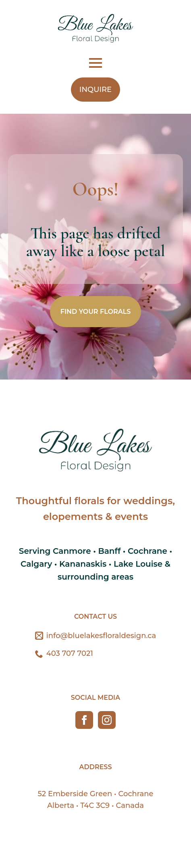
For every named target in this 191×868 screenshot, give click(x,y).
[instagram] (107, 720)
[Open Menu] (95, 63)
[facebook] (84, 720)
